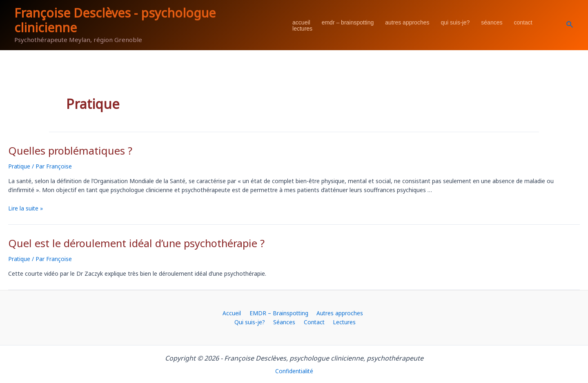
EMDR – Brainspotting (348, 23)
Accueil (301, 23)
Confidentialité (294, 370)
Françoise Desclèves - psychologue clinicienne (115, 20)
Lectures (302, 29)
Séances (492, 23)
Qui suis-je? (455, 23)
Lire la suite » (26, 207)
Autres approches (407, 23)
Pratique (19, 165)
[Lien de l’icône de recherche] (570, 25)
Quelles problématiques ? (66, 150)
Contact (523, 23)
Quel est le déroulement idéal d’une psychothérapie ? (128, 242)
